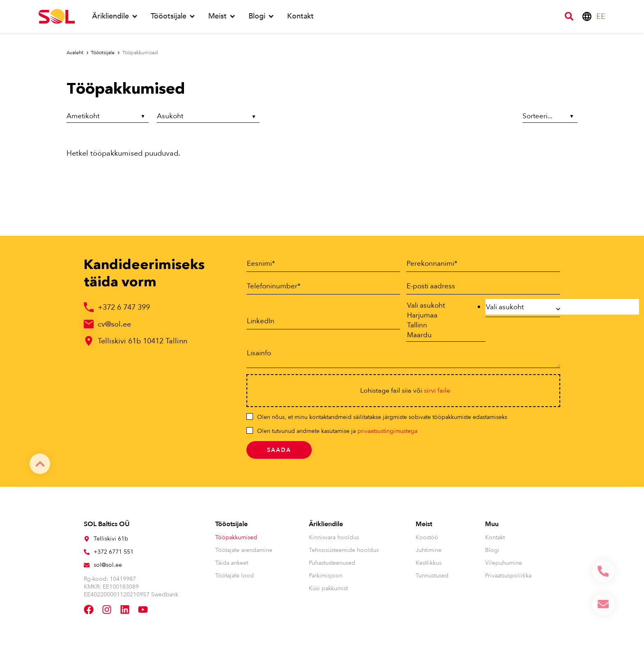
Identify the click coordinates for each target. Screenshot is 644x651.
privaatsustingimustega (387, 435)
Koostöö (427, 541)
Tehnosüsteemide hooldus (344, 554)
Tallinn (442, 327)
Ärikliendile (326, 528)
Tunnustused (432, 579)
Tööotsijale (231, 528)
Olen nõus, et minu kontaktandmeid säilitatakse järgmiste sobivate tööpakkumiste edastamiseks (382, 421)
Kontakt (495, 541)
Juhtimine (429, 554)
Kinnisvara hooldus (334, 541)
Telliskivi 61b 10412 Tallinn (143, 341)
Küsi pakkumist (328, 592)
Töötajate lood (235, 579)
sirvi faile (437, 394)
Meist (424, 528)
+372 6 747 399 (124, 307)
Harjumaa (442, 317)
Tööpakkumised (236, 541)
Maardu (442, 338)
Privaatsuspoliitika (508, 579)
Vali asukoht (442, 306)
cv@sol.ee (114, 324)
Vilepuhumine (504, 567)
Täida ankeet (232, 567)
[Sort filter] (549, 116)
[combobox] (523, 309)
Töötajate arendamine (244, 554)
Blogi (492, 554)
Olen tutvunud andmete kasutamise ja (337, 435)
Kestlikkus (429, 567)
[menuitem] (601, 17)
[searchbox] (562, 307)
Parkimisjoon (326, 579)
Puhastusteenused (332, 567)
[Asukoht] (208, 117)
